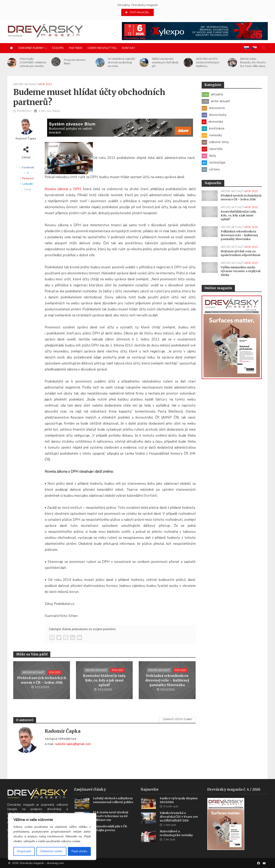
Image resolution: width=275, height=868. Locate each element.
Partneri (76, 48)
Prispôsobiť (24, 851)
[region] (52, 837)
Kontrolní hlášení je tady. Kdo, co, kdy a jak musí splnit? (104, 680)
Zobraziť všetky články (177, 719)
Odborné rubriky (31, 48)
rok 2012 (46, 84)
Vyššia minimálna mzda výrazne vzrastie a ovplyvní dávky (241, 271)
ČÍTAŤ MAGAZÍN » (137, 12)
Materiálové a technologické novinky (176, 839)
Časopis (58, 48)
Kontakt (129, 48)
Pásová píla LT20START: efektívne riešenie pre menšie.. (40, 62)
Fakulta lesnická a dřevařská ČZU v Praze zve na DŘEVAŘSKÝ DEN (179, 823)
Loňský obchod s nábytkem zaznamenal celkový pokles (113, 806)
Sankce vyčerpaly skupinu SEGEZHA (179, 806)
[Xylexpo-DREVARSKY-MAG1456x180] (195, 31)
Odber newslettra (102, 48)
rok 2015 (55, 672)
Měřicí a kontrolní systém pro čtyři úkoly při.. (173, 62)
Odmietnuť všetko (51, 851)
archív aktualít (26, 84)
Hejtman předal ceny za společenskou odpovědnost (241, 253)
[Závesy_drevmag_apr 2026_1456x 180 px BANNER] (120, 130)
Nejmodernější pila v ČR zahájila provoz (110, 834)
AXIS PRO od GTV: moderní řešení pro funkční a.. (215, 62)
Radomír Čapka (26, 139)
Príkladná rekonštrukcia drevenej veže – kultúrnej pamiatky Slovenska (167, 680)
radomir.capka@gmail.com (73, 744)
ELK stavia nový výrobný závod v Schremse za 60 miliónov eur (111, 822)
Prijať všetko (79, 851)
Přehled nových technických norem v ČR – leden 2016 (42, 680)
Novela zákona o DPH (63, 189)
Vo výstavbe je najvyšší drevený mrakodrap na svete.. (129, 62)
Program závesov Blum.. (82, 62)
